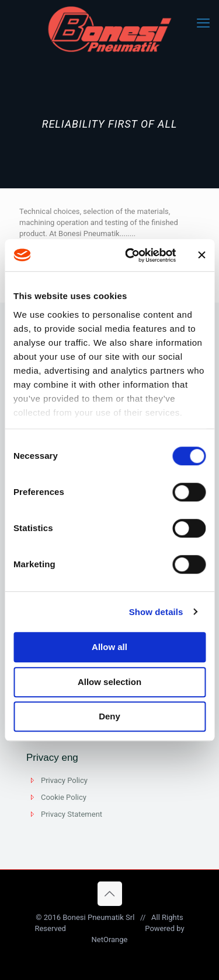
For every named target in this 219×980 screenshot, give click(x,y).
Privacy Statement (72, 814)
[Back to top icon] (110, 894)
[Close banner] (201, 255)
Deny (109, 716)
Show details (156, 612)
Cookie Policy (64, 797)
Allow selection (109, 682)
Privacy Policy (64, 780)
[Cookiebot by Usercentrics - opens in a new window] (131, 255)
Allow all (109, 647)
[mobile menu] (203, 23)
